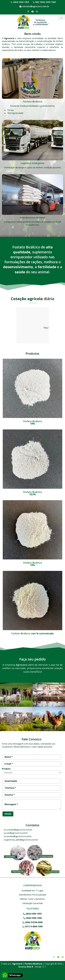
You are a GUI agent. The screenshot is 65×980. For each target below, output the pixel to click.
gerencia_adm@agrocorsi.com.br (21, 840)
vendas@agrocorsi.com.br (18, 836)
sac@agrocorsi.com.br (16, 833)
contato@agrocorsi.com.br (36, 6)
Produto (6, 769)
